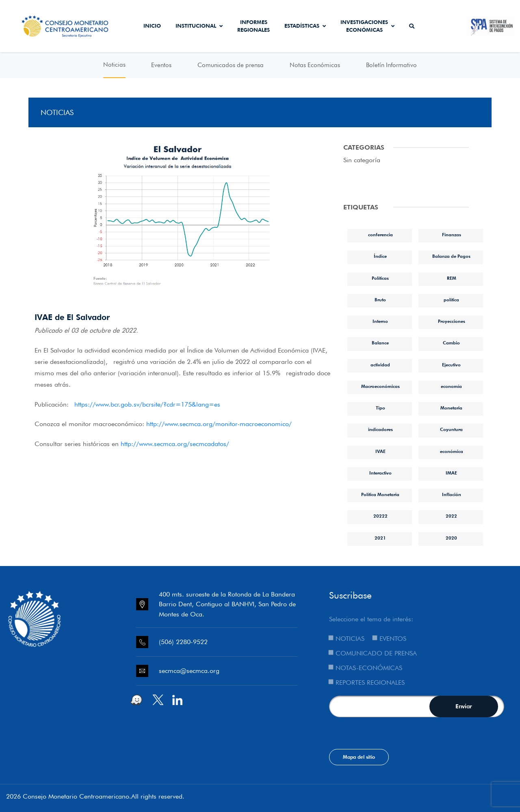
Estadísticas (305, 26)
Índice (380, 256)
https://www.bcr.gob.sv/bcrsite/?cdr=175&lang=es (147, 404)
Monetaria (451, 408)
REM (452, 278)
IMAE (451, 473)
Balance (380, 343)
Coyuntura (451, 429)
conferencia (380, 235)
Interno (380, 321)
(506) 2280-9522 (183, 642)
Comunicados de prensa (231, 65)
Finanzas (452, 235)
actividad (380, 365)
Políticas (380, 278)
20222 (380, 516)
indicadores (380, 429)
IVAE (380, 451)
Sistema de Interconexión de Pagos (491, 26)
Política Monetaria (380, 494)
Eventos (161, 65)
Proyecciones (452, 321)
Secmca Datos (444, 26)
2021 (380, 538)
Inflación (452, 494)
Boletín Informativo (391, 65)
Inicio (152, 26)
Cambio (451, 343)
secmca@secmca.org (189, 671)
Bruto (380, 300)
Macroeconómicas (380, 386)
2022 (451, 516)
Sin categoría (362, 160)
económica (452, 451)
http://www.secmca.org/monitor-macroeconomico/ (219, 424)
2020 (451, 538)
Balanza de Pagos (451, 256)
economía (451, 386)
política (451, 300)
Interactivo (380, 473)
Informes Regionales (253, 26)
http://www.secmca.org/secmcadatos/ (175, 444)
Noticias (114, 65)
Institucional (199, 26)
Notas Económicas (315, 65)
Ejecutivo (451, 365)
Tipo (380, 408)
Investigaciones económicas (367, 26)
